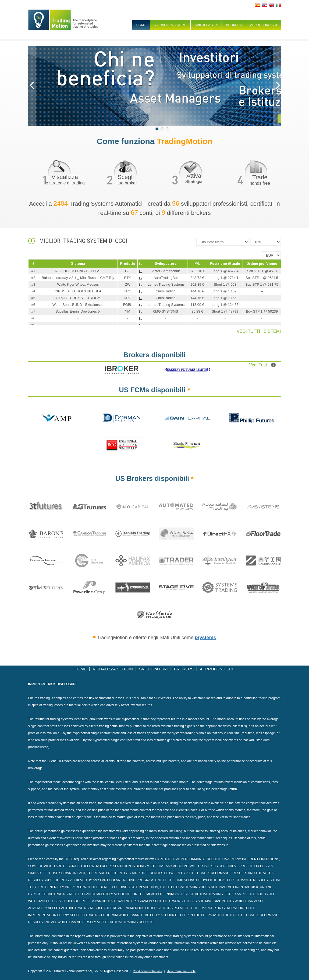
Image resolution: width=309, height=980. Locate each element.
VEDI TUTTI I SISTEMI (259, 331)
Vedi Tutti (262, 365)
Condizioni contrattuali (147, 971)
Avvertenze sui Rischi (181, 971)
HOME (141, 25)
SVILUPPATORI (206, 25)
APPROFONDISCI (263, 25)
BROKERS (234, 25)
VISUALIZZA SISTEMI (170, 25)
